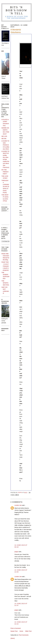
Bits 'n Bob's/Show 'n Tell (17, 10)
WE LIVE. (4, 136)
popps (16, 552)
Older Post (28, 631)
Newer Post (14, 631)
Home (21, 631)
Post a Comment (16, 628)
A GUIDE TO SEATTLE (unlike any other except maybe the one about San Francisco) (5, 159)
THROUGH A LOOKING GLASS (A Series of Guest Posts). (5, 186)
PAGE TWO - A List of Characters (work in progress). (5, 266)
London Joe (18, 505)
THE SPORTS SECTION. (5, 283)
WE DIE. (4, 139)
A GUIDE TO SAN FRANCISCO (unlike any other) (5, 145)
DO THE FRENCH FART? (5, 172)
